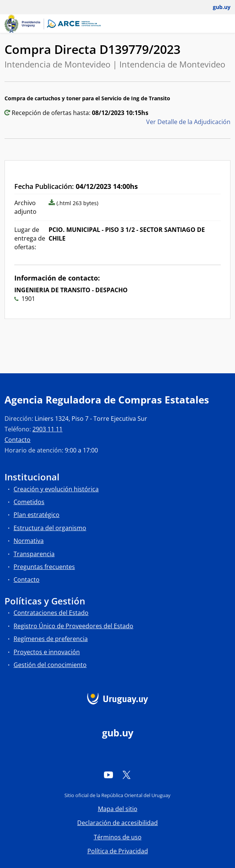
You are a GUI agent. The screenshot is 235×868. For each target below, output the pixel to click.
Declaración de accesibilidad (117, 823)
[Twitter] (127, 775)
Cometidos (29, 502)
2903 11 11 (47, 429)
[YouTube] (108, 775)
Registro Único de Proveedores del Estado (73, 626)
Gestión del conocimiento (50, 665)
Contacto (18, 440)
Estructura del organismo (50, 528)
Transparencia (34, 554)
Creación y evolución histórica (56, 489)
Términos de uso (118, 837)
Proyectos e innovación (47, 652)
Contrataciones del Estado (51, 613)
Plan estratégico (37, 515)
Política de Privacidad (118, 851)
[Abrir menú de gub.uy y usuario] (216, 7)
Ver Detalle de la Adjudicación (188, 122)
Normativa (29, 541)
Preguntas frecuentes (44, 567)
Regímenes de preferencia (51, 639)
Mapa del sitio (118, 809)
